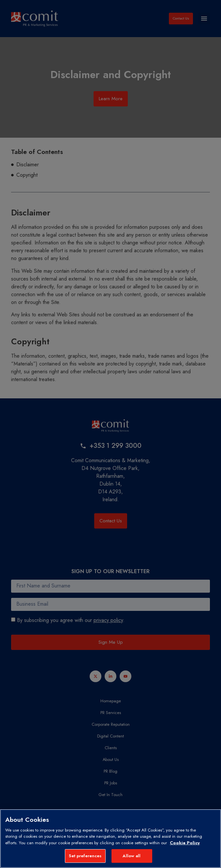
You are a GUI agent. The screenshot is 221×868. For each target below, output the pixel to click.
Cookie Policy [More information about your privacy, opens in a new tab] (185, 843)
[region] (110, 839)
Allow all (132, 856)
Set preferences (85, 856)
